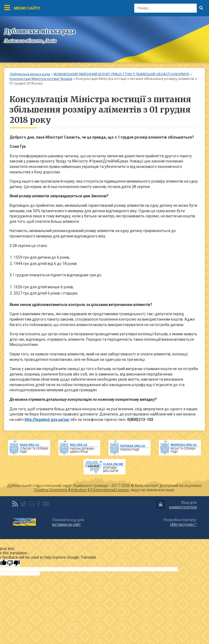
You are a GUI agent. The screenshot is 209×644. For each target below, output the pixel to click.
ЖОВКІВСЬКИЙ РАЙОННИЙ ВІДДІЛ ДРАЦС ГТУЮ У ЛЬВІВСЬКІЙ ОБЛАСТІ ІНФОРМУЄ (121, 74)
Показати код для (68, 522)
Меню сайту (22, 8)
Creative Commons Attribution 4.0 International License (82, 490)
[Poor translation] (13, 563)
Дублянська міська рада (30, 74)
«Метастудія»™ (183, 524)
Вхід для (176, 505)
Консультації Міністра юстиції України (41, 79)
